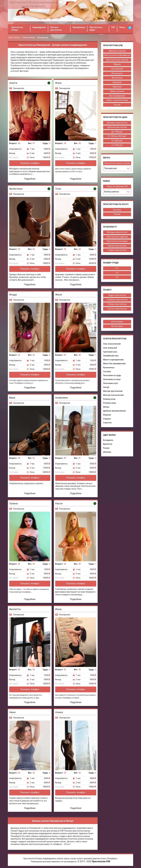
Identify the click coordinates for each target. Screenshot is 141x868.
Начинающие (117, 69)
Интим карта (117, 326)
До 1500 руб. (117, 132)
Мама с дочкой (117, 91)
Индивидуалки (39, 27)
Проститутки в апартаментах (117, 55)
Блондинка (108, 440)
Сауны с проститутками (117, 100)
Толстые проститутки (117, 309)
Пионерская (19, 88)
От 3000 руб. (117, 141)
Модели (117, 64)
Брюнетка (108, 444)
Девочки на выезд (117, 51)
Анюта (13, 83)
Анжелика (61, 398)
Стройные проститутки (117, 300)
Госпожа (107, 372)
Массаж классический (113, 395)
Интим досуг (117, 73)
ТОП (113, 27)
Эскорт (106, 387)
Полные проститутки (117, 304)
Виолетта (15, 609)
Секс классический (112, 344)
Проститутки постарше (117, 241)
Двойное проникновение (114, 411)
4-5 (117, 277)
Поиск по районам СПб (117, 186)
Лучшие (117, 105)
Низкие (117, 214)
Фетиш (106, 407)
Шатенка (107, 452)
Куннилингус (109, 368)
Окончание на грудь (112, 375)
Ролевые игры (110, 403)
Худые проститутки (117, 295)
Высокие (117, 210)
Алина (59, 712)
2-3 (117, 273)
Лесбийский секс (111, 356)
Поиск (122, 27)
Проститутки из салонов (117, 60)
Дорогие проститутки (117, 127)
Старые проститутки (117, 250)
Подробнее (30, 179)
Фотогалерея (117, 322)
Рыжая (106, 448)
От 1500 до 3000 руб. (117, 136)
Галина (13, 503)
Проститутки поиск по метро (117, 163)
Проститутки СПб (101, 861)
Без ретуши (117, 78)
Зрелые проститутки (117, 246)
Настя (59, 503)
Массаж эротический (113, 391)
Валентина (16, 189)
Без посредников (117, 96)
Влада (13, 295)
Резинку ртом (109, 399)
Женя (59, 295)
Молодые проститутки (117, 232)
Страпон (107, 419)
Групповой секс (110, 352)
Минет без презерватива (114, 364)
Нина (12, 712)
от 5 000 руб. (117, 145)
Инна (58, 83)
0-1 (117, 268)
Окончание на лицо (112, 379)
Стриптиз (107, 423)
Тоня (58, 189)
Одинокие (117, 87)
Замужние (117, 82)
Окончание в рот (111, 383)
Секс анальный (110, 348)
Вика (12, 398)
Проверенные (79, 27)
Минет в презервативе (113, 360)
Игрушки (107, 415)
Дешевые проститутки (117, 123)
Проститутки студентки (117, 237)
